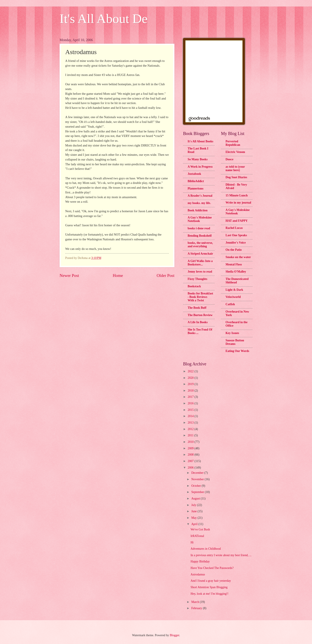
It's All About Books (200, 141)
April (195, 524)
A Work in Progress (200, 167)
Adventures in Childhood (206, 549)
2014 (191, 416)
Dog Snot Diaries (236, 177)
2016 (191, 403)
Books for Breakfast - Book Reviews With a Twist (200, 297)
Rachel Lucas (234, 228)
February (197, 608)
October (197, 486)
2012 (191, 429)
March (196, 602)
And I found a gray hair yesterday (211, 581)
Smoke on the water (238, 257)
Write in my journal (238, 203)
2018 (191, 391)
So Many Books (198, 159)
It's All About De (104, 19)
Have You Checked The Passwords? (212, 568)
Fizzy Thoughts (197, 279)
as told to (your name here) (235, 168)
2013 (191, 423)
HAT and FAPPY (237, 221)
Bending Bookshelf (200, 236)
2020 (191, 378)
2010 (191, 442)
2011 (191, 435)
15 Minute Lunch (237, 195)
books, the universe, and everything (200, 245)
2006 (191, 468)
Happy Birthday (200, 561)
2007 (191, 461)
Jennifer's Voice (236, 243)
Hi (192, 542)
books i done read (199, 228)
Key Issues (232, 333)
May (194, 518)
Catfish (230, 304)
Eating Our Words (237, 351)
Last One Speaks (236, 235)
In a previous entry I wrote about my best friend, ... (221, 555)
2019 (191, 384)
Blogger (174, 635)
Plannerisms (196, 189)
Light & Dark (234, 290)
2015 (191, 410)
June (194, 511)
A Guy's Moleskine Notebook (200, 219)
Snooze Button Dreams (235, 342)
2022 (191, 371)
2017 (191, 397)
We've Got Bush (200, 529)
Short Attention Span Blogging (209, 587)
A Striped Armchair (200, 254)
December (198, 473)
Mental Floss (234, 264)
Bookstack (194, 286)
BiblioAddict (196, 181)
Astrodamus (198, 574)
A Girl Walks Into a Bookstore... (200, 263)
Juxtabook (194, 174)
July (194, 505)
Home (118, 275)
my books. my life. (199, 203)
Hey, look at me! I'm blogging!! (209, 594)
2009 (191, 448)
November (198, 479)
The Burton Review (200, 315)
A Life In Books (198, 322)
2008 (191, 455)
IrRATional (197, 536)
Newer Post (69, 275)
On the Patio (234, 250)
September (198, 492)
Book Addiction (198, 210)
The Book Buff (197, 308)
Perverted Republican (233, 143)
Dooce (229, 159)
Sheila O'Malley (236, 272)
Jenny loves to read (200, 272)
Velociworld (233, 297)
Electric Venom (235, 152)
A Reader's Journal (200, 196)
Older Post (166, 275)
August (196, 499)
